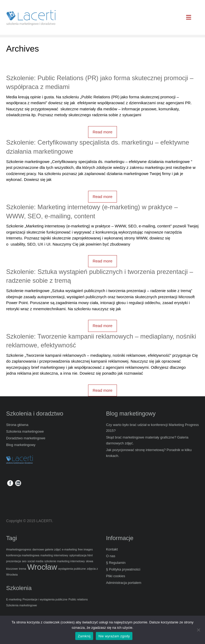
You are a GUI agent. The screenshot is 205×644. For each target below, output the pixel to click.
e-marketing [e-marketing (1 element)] (69, 549)
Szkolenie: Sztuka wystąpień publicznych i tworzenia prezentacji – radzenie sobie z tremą (100, 276)
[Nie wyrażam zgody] (198, 630)
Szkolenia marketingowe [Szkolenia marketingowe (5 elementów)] (22, 605)
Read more (102, 132)
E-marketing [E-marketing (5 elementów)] (14, 599)
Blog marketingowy (21, 445)
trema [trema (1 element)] (23, 569)
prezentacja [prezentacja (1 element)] (13, 561)
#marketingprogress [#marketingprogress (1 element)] (19, 549)
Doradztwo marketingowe (26, 438)
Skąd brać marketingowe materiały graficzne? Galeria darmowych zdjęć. (147, 440)
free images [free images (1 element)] (85, 549)
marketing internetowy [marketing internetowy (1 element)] (54, 555)
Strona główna (17, 425)
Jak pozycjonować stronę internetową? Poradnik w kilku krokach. (149, 453)
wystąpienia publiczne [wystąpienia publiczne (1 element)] (72, 569)
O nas (111, 556)
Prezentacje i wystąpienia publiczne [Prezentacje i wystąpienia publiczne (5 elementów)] (45, 599)
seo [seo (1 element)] (24, 561)
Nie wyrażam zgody (114, 636)
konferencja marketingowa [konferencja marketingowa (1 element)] (23, 555)
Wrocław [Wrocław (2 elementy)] (42, 567)
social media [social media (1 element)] (35, 561)
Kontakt (112, 549)
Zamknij (84, 636)
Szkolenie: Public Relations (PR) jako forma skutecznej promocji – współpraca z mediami (100, 82)
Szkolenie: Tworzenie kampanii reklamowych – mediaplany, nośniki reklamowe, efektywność (101, 341)
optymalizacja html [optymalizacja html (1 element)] (81, 555)
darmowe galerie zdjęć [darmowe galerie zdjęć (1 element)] (47, 549)
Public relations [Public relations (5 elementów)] (78, 599)
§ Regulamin (116, 563)
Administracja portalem (124, 583)
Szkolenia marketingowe (25, 431)
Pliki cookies (116, 576)
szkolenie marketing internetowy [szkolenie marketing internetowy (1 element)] (65, 561)
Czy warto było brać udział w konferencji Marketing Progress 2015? (152, 428)
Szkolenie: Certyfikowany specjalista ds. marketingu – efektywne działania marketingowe (98, 147)
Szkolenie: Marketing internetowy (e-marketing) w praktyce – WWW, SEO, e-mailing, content (92, 212)
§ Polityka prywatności (123, 569)
